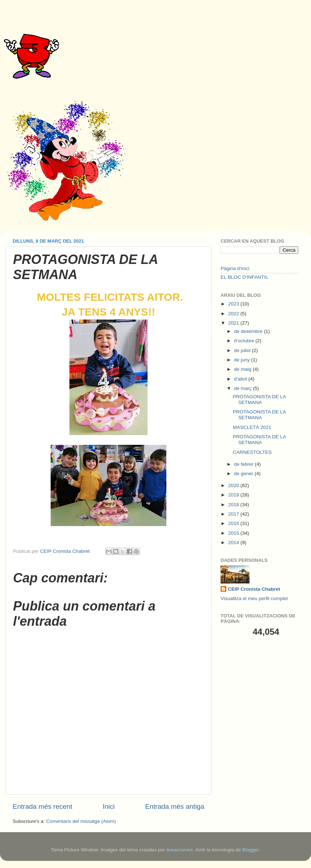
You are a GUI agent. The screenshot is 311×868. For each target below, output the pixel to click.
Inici (109, 806)
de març (244, 388)
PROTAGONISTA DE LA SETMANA (259, 400)
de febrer (244, 464)
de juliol (243, 350)
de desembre (249, 331)
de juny (242, 360)
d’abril (241, 379)
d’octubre (245, 341)
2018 (234, 505)
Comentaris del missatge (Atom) (81, 821)
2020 (234, 485)
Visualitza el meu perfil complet (254, 598)
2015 (234, 533)
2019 (234, 495)
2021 (234, 323)
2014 (234, 542)
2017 (234, 514)
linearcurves (180, 850)
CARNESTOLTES (252, 452)
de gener (244, 474)
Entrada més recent (42, 806)
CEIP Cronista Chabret (254, 589)
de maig (243, 369)
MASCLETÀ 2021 (252, 427)
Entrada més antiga (175, 806)
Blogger (251, 850)
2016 (234, 523)
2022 (234, 314)
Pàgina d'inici (235, 268)
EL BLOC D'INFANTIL (244, 277)
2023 (234, 304)
